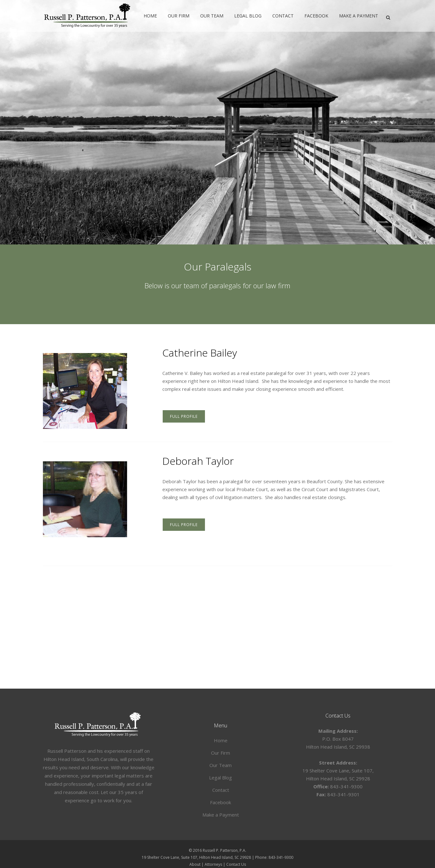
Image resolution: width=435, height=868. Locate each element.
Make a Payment (221, 815)
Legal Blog (221, 778)
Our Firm (221, 753)
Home (221, 740)
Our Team (221, 765)
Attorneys (213, 864)
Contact (221, 790)
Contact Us (236, 864)
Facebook (221, 802)
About (195, 864)
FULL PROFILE (184, 416)
